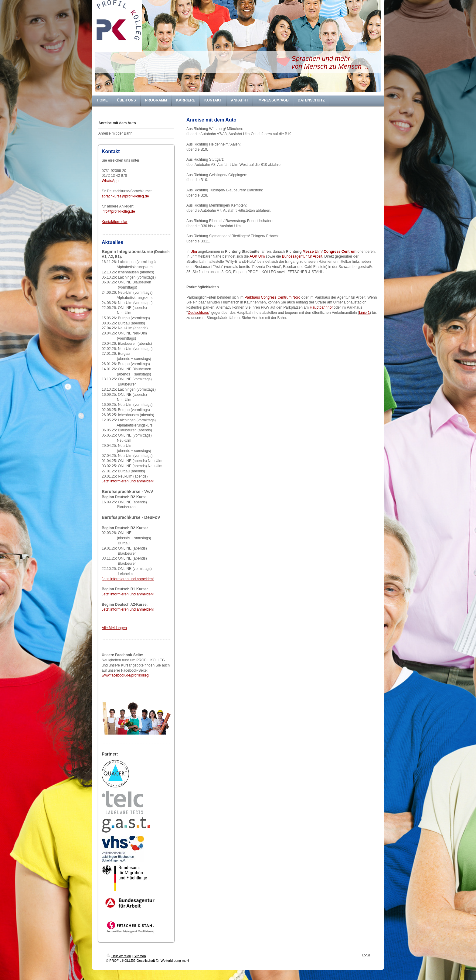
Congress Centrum (340, 252)
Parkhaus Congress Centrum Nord (272, 297)
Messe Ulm (312, 252)
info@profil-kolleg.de (118, 211)
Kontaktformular (115, 222)
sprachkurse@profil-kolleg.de (125, 196)
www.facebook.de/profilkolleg (125, 675)
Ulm (194, 252)
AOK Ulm (257, 256)
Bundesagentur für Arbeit (302, 256)
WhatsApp (110, 181)
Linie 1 (364, 313)
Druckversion (118, 956)
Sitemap (140, 956)
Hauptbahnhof (321, 307)
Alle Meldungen (114, 628)
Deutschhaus (198, 313)
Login (366, 955)
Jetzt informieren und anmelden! (128, 481)
